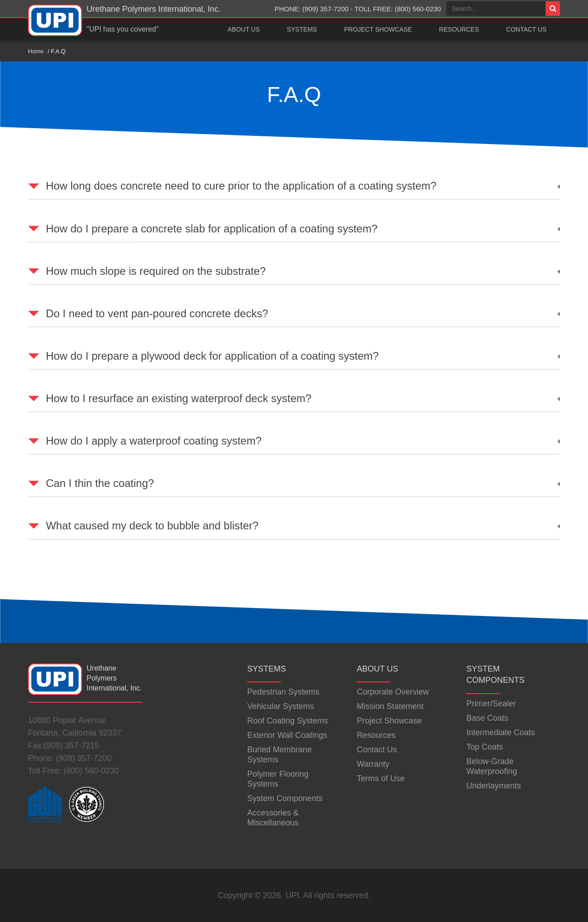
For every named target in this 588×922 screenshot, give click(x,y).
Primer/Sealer (491, 704)
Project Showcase (378, 29)
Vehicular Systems (280, 706)
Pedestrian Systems (283, 692)
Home (36, 51)
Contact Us (526, 29)
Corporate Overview (393, 692)
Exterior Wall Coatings (287, 735)
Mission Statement (390, 706)
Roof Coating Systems (287, 721)
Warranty (373, 764)
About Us (244, 29)
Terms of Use (381, 778)
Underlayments (494, 786)
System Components (285, 798)
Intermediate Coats (501, 732)
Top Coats (485, 747)
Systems (302, 29)
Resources (459, 29)
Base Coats (487, 718)
